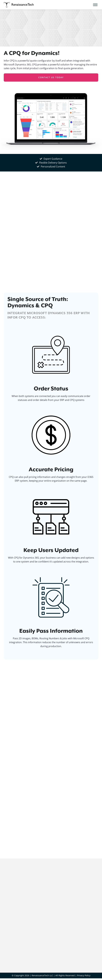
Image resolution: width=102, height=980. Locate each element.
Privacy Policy (84, 975)
